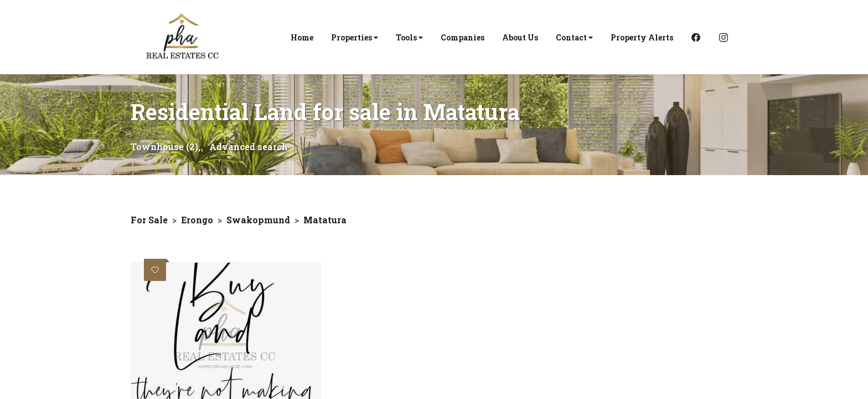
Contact (574, 37)
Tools (409, 37)
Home (302, 37)
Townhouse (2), (166, 147)
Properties (355, 37)
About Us (520, 37)
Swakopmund (258, 220)
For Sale (149, 220)
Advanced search (249, 147)
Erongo (197, 220)
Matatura (325, 220)
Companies (463, 37)
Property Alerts (642, 37)
